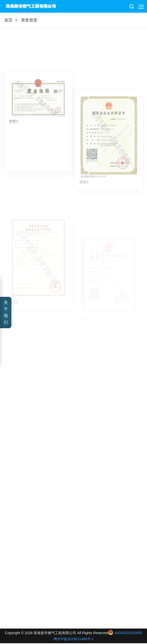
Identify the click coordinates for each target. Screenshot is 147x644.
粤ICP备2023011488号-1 (74, 639)
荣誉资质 (29, 20)
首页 (8, 20)
